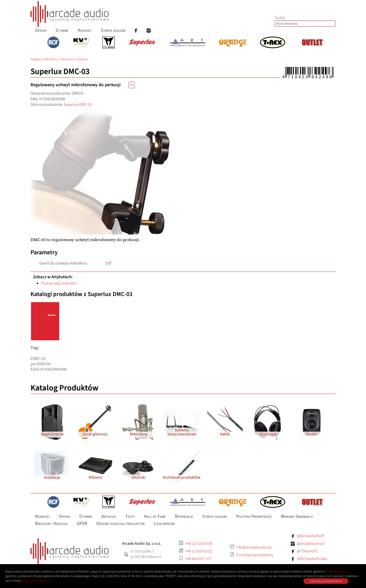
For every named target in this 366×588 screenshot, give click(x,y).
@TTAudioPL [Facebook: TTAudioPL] (307, 551)
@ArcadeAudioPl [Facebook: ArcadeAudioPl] (311, 536)
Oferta (64, 516)
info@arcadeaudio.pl (254, 547)
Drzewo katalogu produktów (120, 524)
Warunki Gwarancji (297, 516)
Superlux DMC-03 (78, 105)
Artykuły (109, 516)
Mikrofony (51, 59)
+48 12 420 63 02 (199, 551)
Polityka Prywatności (254, 516)
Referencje (184, 516)
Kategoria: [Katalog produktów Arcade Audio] (37, 59)
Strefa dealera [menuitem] (113, 30)
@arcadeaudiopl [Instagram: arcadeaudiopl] (311, 543)
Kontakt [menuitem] (85, 30)
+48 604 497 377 (198, 559)
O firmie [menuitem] (62, 30)
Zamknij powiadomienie (326, 581)
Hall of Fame (155, 516)
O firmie (86, 516)
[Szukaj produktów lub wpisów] (305, 24)
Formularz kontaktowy (255, 555)
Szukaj (280, 18)
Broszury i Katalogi (51, 524)
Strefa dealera (215, 516)
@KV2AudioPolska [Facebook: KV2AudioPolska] (312, 559)
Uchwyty (82, 59)
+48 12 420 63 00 (199, 543)
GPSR (82, 524)
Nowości (42, 516)
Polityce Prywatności (35, 581)
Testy (130, 516)
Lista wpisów (164, 524)
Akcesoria (67, 59)
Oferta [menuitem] (41, 30)
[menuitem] (136, 30)
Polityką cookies (337, 571)
